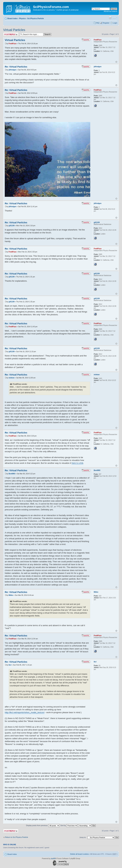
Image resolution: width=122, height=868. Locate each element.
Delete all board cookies (79, 854)
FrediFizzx (12, 44)
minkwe (12, 378)
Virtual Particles (14, 30)
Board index (13, 18)
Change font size (115, 18)
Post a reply (11, 34)
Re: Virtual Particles (16, 67)
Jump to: (83, 837)
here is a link (77, 463)
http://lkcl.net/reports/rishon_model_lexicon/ (25, 712)
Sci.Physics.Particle (36, 18)
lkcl (10, 665)
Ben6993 (12, 474)
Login (115, 23)
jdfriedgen (12, 70)
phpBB (53, 859)
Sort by (69, 825)
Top (116, 62)
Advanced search (110, 11)
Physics (22, 18)
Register (106, 23)
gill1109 (12, 226)
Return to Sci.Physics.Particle (17, 837)
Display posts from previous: (43, 825)
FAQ (98, 23)
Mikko (11, 595)
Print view (110, 18)
